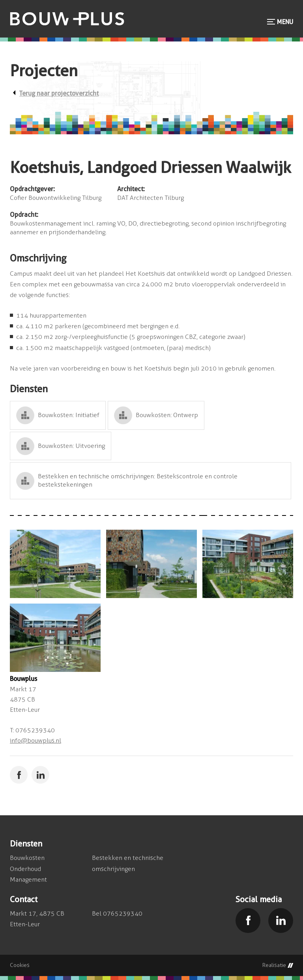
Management (28, 879)
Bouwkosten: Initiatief (69, 415)
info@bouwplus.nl (36, 740)
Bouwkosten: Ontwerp (167, 415)
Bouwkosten (27, 858)
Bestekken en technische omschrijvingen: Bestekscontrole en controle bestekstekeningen (138, 480)
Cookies (20, 965)
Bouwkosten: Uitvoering (71, 446)
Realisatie (278, 965)
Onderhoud (25, 869)
